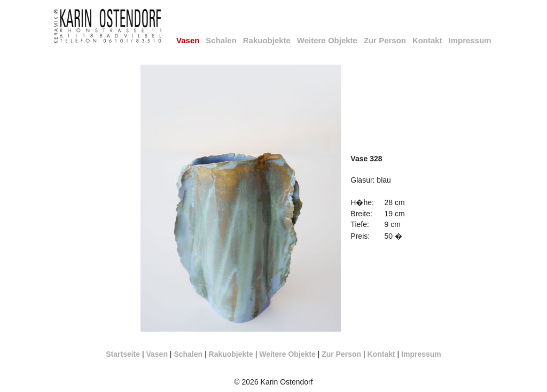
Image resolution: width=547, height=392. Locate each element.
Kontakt (427, 40)
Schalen (221, 40)
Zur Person (385, 40)
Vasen (157, 354)
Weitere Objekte (327, 40)
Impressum (470, 40)
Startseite (123, 354)
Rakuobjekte (267, 40)
